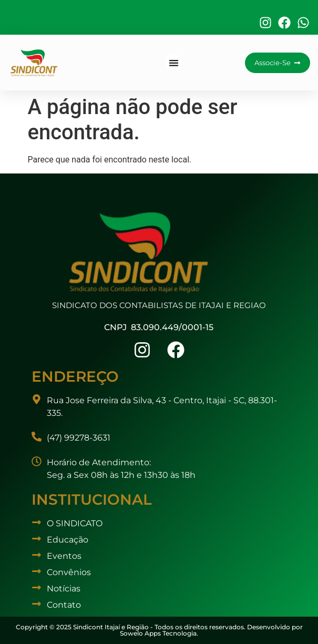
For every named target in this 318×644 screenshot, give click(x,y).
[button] (174, 63)
